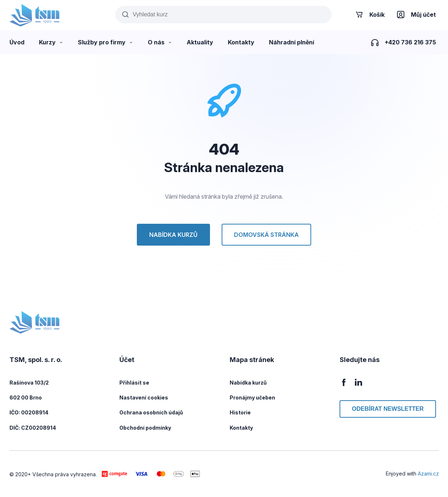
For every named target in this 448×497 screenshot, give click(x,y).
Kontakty (241, 428)
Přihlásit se (134, 383)
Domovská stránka (266, 235)
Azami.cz (428, 474)
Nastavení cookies (144, 397)
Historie (240, 412)
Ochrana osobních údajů (151, 412)
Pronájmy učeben (252, 397)
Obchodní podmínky (145, 428)
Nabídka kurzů (173, 235)
